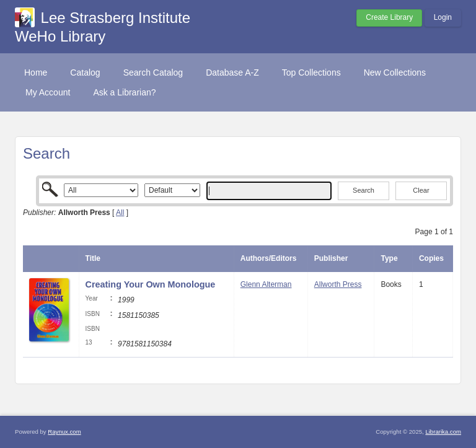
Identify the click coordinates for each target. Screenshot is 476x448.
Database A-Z (232, 72)
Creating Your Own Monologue (151, 284)
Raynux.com (64, 432)
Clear (421, 190)
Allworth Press (338, 284)
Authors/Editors (269, 258)
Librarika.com (443, 432)
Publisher (331, 258)
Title (93, 258)
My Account (48, 92)
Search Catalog (153, 72)
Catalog (85, 72)
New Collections (395, 72)
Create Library (389, 17)
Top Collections (311, 72)
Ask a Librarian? (124, 92)
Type (389, 258)
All (120, 213)
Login (443, 17)
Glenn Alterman (266, 284)
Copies (431, 258)
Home (36, 72)
